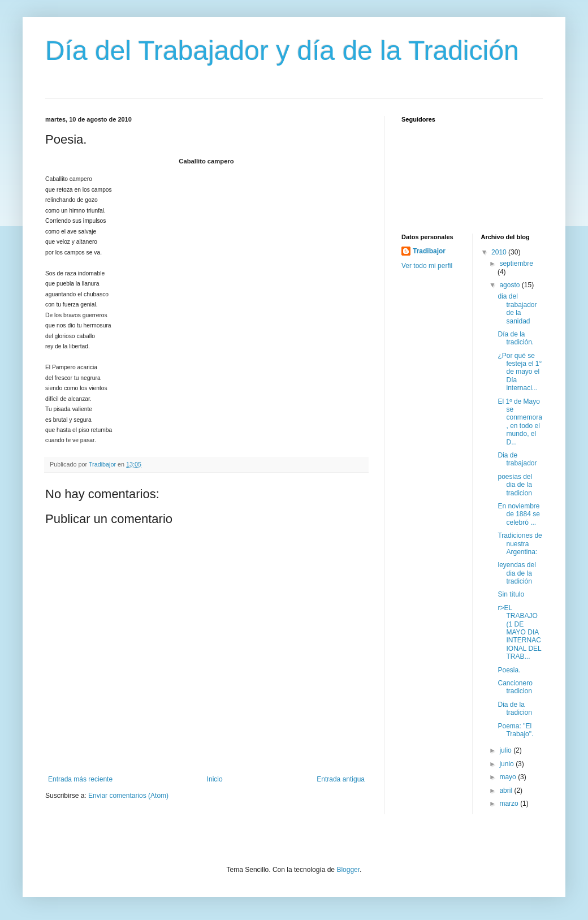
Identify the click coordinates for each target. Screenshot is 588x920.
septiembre (516, 264)
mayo (509, 777)
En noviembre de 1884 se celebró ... (518, 514)
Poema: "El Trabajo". (515, 730)
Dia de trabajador (517, 459)
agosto (510, 285)
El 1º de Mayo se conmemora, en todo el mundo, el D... (520, 422)
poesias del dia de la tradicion (515, 485)
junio (507, 764)
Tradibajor (429, 251)
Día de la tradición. (516, 338)
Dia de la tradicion (514, 709)
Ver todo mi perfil (427, 266)
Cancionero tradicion (515, 687)
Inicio (215, 779)
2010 (500, 252)
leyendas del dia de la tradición (516, 573)
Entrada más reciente (80, 779)
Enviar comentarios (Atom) (128, 796)
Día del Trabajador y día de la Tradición (282, 51)
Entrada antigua (341, 779)
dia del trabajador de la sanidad (517, 308)
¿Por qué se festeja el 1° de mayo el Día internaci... (520, 372)
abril (507, 791)
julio (506, 750)
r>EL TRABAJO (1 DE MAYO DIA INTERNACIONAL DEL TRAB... (519, 632)
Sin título (511, 594)
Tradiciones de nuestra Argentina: (520, 544)
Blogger (348, 870)
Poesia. (509, 670)
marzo (510, 804)
